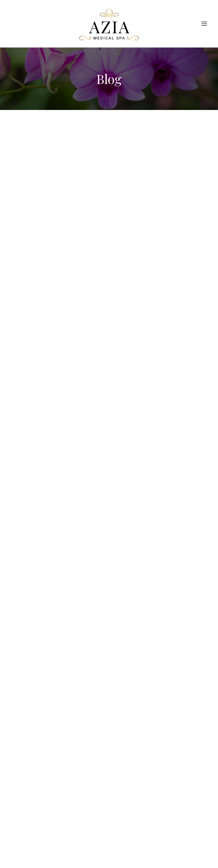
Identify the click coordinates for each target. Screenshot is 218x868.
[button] (204, 24)
